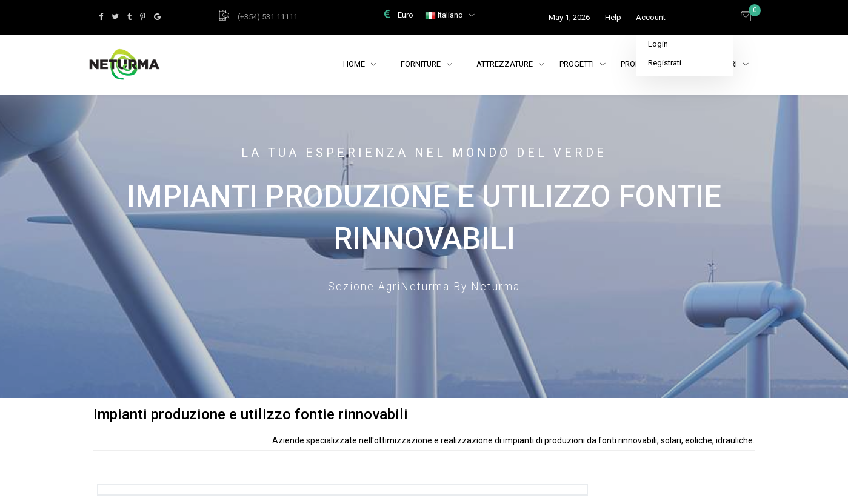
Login (658, 44)
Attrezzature (510, 64)
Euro (399, 15)
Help (613, 17)
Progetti (583, 64)
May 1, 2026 (569, 17)
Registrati (665, 63)
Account (651, 17)
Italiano (445, 15)
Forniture (422, 64)
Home (355, 64)
